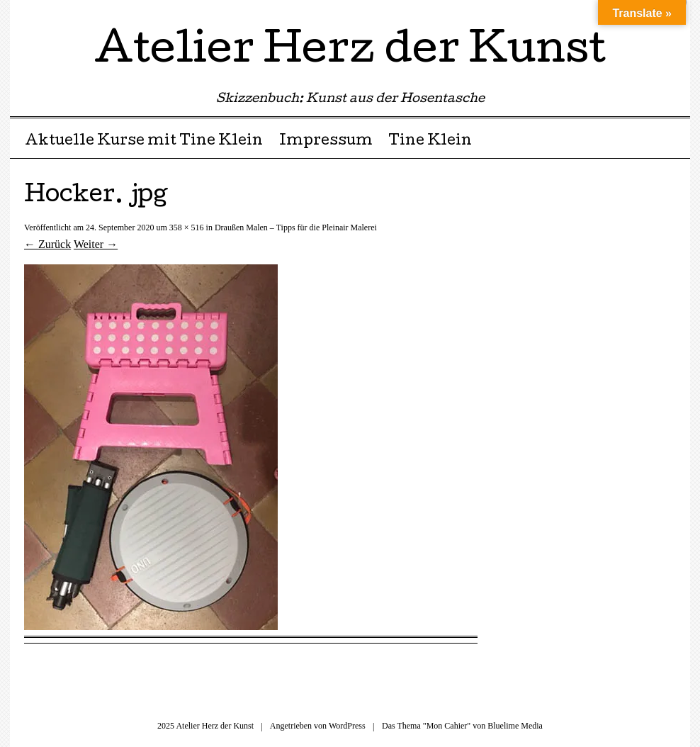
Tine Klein (430, 142)
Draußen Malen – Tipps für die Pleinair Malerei (296, 228)
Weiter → (96, 244)
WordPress (347, 726)
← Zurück (47, 244)
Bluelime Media (515, 726)
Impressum (326, 142)
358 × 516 (187, 228)
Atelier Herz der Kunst (350, 52)
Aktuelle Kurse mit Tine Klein (144, 142)
